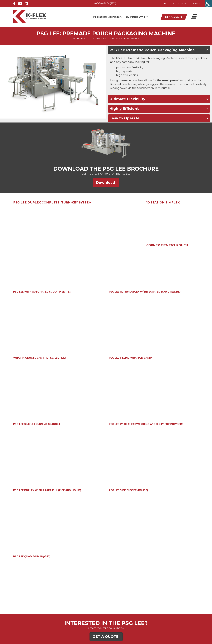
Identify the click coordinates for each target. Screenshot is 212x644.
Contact (183, 4)
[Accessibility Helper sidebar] (208, 4)
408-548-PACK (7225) (105, 3)
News (196, 4)
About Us (168, 4)
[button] (121, 17)
